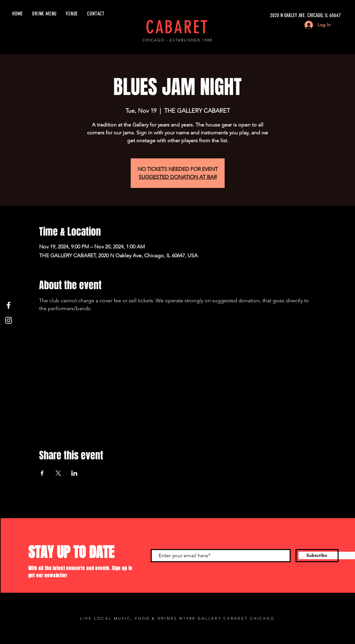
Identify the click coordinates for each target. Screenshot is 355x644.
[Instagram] (9, 320)
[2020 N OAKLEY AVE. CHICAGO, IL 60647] (279, 15)
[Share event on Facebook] (42, 473)
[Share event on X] (58, 473)
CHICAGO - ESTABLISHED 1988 (177, 40)
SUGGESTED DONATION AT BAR (178, 177)
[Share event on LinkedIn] (74, 473)
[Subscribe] (317, 556)
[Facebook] (9, 305)
